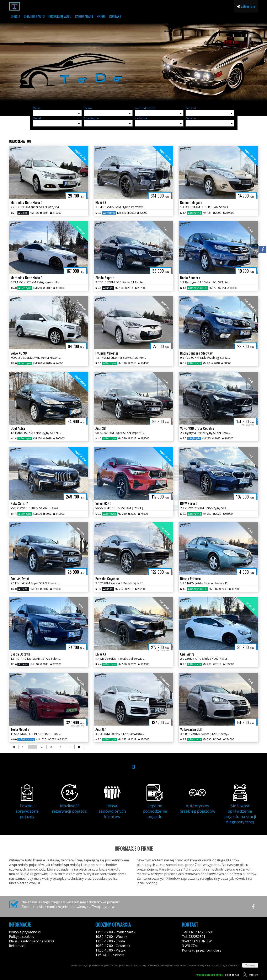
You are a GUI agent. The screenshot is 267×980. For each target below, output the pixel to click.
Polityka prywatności (25, 932)
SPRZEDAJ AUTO (34, 16)
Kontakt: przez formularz (202, 950)
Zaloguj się (246, 6)
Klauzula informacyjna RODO (31, 941)
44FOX (101, 16)
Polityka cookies (22, 937)
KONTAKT (115, 16)
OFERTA (15, 16)
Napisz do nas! (217, 975)
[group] (133, 62)
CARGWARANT (84, 16)
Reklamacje (18, 946)
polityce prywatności (229, 965)
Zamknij (250, 965)
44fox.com (250, 975)
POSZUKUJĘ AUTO (60, 16)
